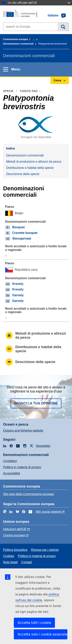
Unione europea (14, 535)
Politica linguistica (15, 550)
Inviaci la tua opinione (36, 403)
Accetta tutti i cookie (34, 623)
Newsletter (43, 446)
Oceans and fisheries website (23, 431)
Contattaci (10, 461)
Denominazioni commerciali (18, 44)
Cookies (9, 556)
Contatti (27, 562)
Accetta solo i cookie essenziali (43, 634)
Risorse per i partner (45, 550)
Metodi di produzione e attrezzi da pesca (34, 162)
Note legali (10, 562)
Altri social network (48, 512)
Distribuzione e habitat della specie (30, 168)
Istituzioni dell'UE (15, 529)
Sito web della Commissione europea (28, 494)
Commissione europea (15, 39)
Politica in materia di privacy (22, 467)
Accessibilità (12, 473)
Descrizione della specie (23, 174)
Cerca (63, 27)
